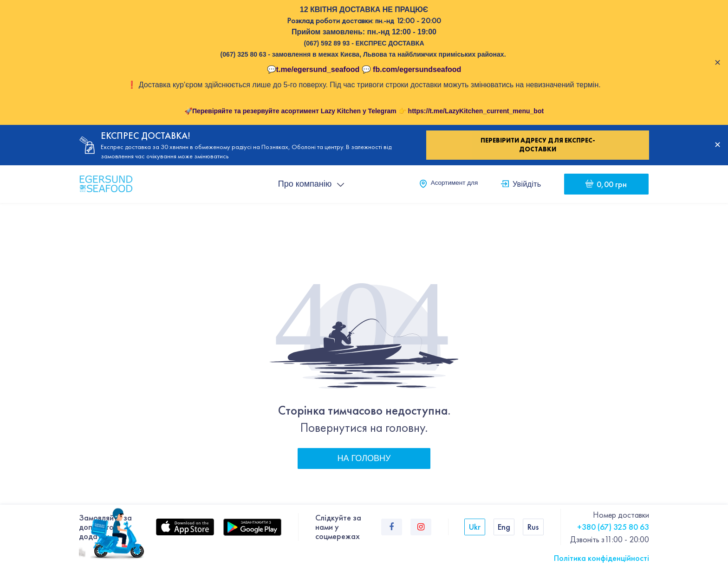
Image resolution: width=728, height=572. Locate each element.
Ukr (475, 527)
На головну (364, 458)
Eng (504, 527)
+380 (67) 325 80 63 (613, 527)
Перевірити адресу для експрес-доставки (538, 145)
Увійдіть (527, 184)
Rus (533, 527)
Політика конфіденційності (601, 558)
